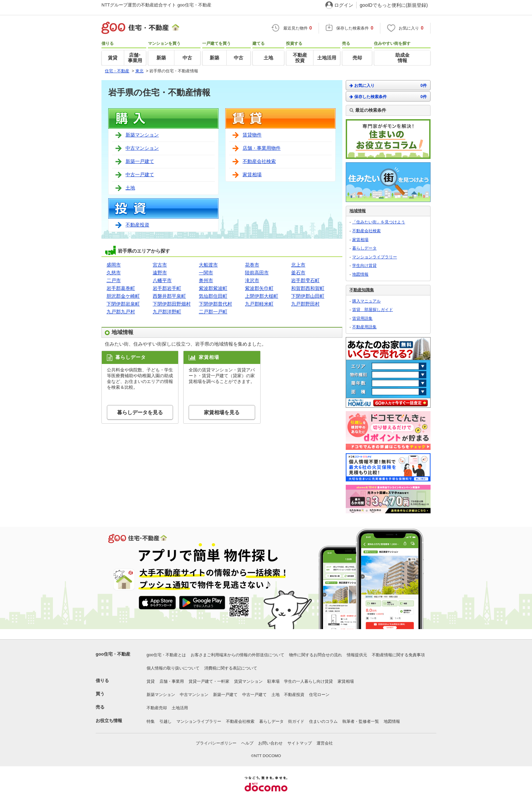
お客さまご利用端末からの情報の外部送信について (237, 655)
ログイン (344, 5)
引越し (166, 721)
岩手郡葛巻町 (121, 288)
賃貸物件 (252, 135)
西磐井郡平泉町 (169, 296)
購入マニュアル (366, 301)
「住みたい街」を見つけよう (379, 222)
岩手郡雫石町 (305, 280)
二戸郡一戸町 (213, 312)
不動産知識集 (362, 290)
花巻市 (252, 265)
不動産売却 (157, 708)
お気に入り (388, 85)
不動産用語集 (364, 327)
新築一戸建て (140, 161)
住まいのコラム (323, 721)
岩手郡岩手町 (167, 288)
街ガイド (296, 721)
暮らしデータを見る (140, 412)
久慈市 (114, 273)
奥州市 (206, 280)
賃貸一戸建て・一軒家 (209, 681)
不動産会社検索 (259, 161)
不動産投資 (137, 225)
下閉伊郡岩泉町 (123, 304)
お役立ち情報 (109, 721)
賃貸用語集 (362, 318)
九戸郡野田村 (305, 304)
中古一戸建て (140, 175)
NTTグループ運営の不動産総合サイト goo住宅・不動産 (156, 5)
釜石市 (298, 273)
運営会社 (325, 743)
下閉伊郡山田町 (308, 296)
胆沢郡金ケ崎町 (123, 296)
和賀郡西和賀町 (308, 288)
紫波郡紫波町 (213, 288)
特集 (151, 721)
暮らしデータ (364, 248)
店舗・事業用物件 (262, 148)
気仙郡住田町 (213, 296)
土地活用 (180, 708)
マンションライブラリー (375, 257)
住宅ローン (319, 695)
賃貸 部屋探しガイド (373, 310)
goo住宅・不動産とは (166, 655)
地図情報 (360, 274)
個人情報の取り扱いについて (173, 668)
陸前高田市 (257, 273)
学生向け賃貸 (364, 265)
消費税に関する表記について (231, 668)
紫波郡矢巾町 (259, 288)
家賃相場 (252, 175)
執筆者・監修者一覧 (361, 721)
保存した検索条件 (388, 97)
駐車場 (273, 681)
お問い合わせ (270, 743)
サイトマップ (300, 743)
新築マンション (142, 135)
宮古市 (160, 265)
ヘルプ (247, 743)
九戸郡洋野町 (167, 312)
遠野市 (160, 273)
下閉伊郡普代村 (215, 304)
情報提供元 (357, 655)
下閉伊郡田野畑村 (172, 304)
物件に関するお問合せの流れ (316, 655)
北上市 (298, 265)
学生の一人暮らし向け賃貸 (308, 681)
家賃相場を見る (222, 412)
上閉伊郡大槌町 (262, 296)
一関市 (206, 273)
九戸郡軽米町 (259, 304)
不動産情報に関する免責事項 (398, 655)
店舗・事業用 (172, 681)
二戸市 (114, 280)
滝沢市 (252, 280)
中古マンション (142, 148)
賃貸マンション (248, 681)
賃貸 (151, 681)
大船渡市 (208, 265)
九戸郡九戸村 (121, 312)
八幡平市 (162, 280)
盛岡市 (114, 265)
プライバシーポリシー (216, 743)
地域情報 (358, 211)
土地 (130, 188)
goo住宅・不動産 (113, 654)
